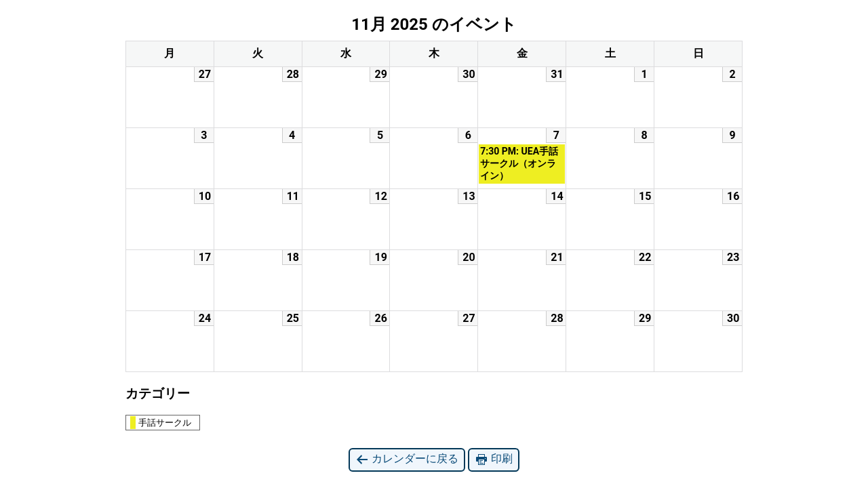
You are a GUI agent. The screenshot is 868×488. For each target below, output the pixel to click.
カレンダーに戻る (407, 459)
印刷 (494, 459)
